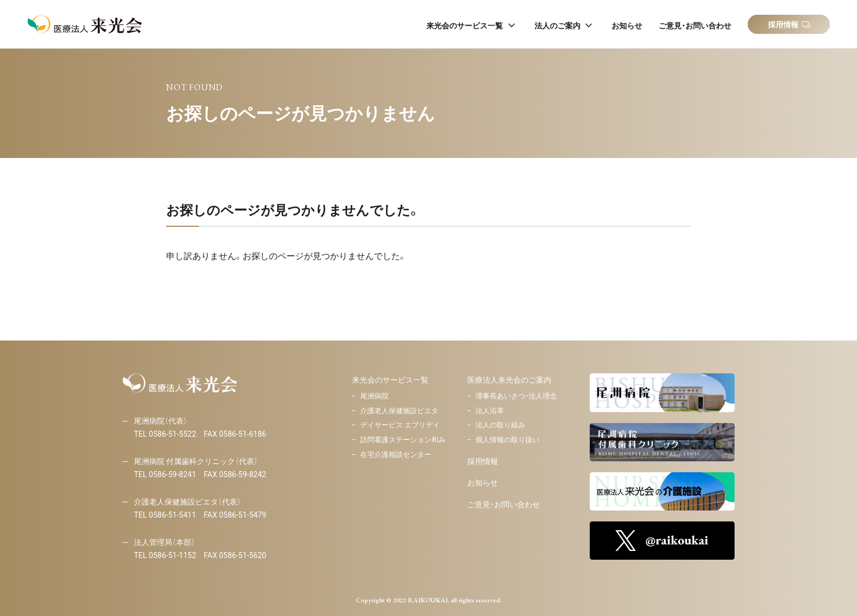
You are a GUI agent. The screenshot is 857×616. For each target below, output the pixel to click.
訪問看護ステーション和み (403, 440)
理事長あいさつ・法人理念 (516, 396)
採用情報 (483, 461)
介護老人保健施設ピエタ (399, 411)
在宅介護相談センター (396, 454)
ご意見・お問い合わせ (504, 504)
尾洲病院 (374, 396)
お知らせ (483, 483)
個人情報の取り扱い (507, 440)
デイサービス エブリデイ (400, 425)
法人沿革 (490, 411)
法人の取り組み (500, 425)
